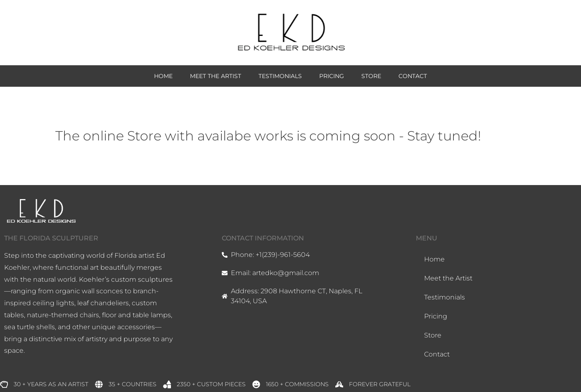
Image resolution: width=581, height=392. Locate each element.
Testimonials (280, 76)
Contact (413, 76)
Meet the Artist (216, 76)
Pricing (332, 76)
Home (163, 76)
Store (371, 76)
